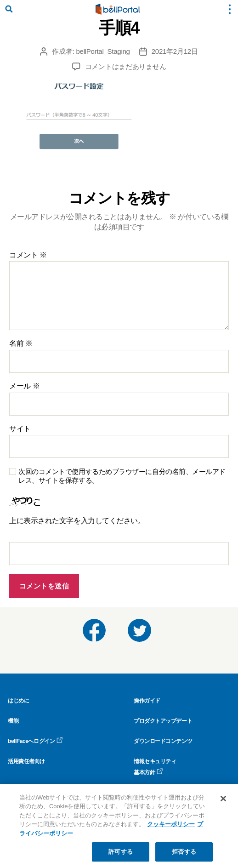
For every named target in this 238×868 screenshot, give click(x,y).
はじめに (18, 701)
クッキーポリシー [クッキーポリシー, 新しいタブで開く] (171, 824)
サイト (20, 429)
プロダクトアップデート (163, 721)
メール (24, 386)
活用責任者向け (26, 761)
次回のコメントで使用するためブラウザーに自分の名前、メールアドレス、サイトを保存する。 (122, 476)
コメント (28, 255)
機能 (13, 721)
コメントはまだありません (126, 66)
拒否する (184, 852)
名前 (21, 343)
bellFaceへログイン (35, 741)
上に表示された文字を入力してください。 (77, 521)
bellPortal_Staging (103, 51)
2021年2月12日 (175, 51)
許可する (121, 852)
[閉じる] (223, 799)
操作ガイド (147, 701)
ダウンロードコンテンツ (163, 741)
